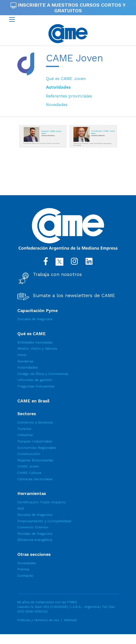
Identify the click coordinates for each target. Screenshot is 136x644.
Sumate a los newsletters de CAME (74, 296)
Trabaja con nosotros (57, 274)
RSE (21, 508)
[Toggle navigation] (12, 19)
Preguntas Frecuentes (36, 386)
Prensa (23, 569)
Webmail (70, 620)
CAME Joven (28, 466)
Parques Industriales (35, 441)
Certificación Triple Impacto (41, 502)
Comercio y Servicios (35, 422)
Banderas (25, 361)
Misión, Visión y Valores (37, 348)
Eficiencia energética (35, 540)
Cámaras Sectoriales (35, 479)
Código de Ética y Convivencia (43, 374)
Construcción (29, 454)
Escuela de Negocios (35, 319)
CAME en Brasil (33, 401)
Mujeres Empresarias (35, 460)
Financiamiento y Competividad (44, 521)
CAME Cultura (29, 473)
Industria (25, 435)
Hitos (22, 355)
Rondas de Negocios (35, 534)
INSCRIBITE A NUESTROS (68, 8)
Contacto (25, 575)
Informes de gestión (35, 380)
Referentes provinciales (69, 96)
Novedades (57, 105)
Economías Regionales (37, 448)
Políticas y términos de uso (38, 620)
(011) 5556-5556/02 (33, 611)
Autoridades (58, 87)
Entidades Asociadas (35, 342)
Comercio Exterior (33, 527)
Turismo (24, 429)
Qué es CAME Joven (66, 79)
